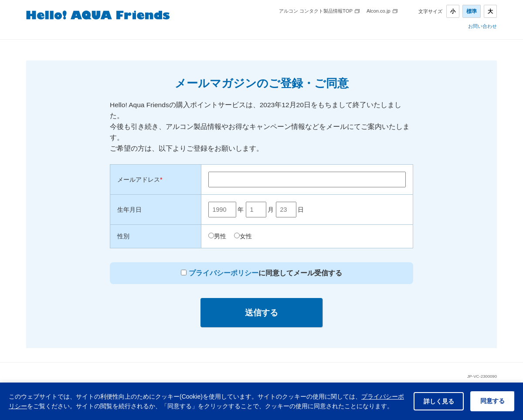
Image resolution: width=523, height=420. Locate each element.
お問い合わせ (482, 26)
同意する (491, 396)
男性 (220, 236)
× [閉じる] (512, 384)
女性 (246, 236)
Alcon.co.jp (379, 11)
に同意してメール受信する (264, 273)
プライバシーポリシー (224, 273)
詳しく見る (434, 396)
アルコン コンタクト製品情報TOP (316, 11)
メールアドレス (140, 180)
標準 (472, 11)
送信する (261, 313)
